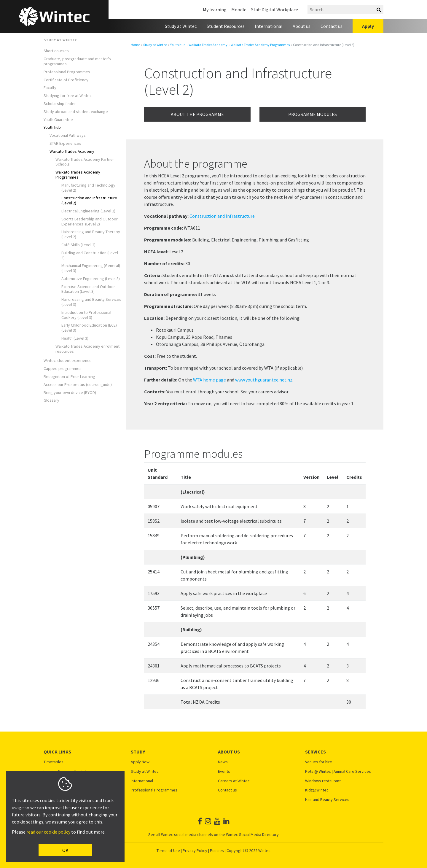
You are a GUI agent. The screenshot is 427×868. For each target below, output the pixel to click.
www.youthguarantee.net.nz (264, 380)
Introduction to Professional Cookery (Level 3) (86, 315)
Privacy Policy (195, 850)
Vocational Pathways (68, 135)
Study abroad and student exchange (76, 112)
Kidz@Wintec (317, 790)
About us (302, 26)
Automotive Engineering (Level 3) (91, 279)
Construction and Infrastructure (222, 216)
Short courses (56, 51)
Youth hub (52, 127)
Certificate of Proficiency (66, 80)
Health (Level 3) (75, 338)
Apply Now (140, 762)
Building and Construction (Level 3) (90, 255)
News (223, 762)
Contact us (332, 26)
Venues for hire (319, 762)
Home (135, 45)
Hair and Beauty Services (327, 800)
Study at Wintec (181, 26)
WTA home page (209, 380)
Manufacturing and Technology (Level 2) (88, 188)
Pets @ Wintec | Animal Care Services (338, 771)
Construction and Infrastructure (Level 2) (89, 201)
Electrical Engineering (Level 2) (88, 211)
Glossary (51, 400)
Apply (368, 26)
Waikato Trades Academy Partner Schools (85, 162)
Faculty (50, 88)
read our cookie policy (48, 832)
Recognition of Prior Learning (69, 377)
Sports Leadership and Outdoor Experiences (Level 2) (90, 222)
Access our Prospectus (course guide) (78, 385)
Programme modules (313, 114)
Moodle (239, 9)
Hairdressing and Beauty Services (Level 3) (91, 302)
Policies (217, 850)
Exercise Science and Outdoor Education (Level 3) (88, 289)
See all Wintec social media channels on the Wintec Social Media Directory (213, 834)
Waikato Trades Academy (72, 151)
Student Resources (226, 26)
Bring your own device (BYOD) (70, 393)
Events (224, 771)
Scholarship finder (60, 104)
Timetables (54, 762)
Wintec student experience (68, 361)
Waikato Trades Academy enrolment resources (87, 349)
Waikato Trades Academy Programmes (78, 175)
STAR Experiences (65, 143)
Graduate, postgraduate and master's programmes (77, 61)
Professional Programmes (67, 72)
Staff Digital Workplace (275, 9)
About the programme (197, 114)
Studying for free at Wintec (68, 96)
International (269, 26)
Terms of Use (168, 850)
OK (65, 850)
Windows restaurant (323, 781)
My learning (215, 9)
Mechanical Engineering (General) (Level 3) (91, 268)
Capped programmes (63, 369)
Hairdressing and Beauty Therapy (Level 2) (91, 234)
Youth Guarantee (58, 120)
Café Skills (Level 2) (78, 245)
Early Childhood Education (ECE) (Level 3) (89, 328)
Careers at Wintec (234, 781)
